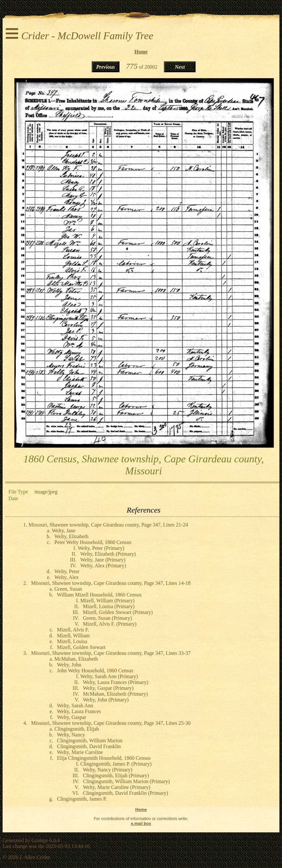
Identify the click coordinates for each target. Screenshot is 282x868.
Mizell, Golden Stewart (81, 647)
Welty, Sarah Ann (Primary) (109, 676)
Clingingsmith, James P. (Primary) (116, 764)
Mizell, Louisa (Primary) (109, 606)
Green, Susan (68, 589)
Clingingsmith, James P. (82, 799)
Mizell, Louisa (72, 641)
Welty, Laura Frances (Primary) (116, 682)
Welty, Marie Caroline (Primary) (117, 787)
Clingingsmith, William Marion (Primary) (126, 781)
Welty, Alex (67, 577)
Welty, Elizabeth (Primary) (108, 554)
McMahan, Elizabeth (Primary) (115, 694)
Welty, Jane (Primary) (103, 560)
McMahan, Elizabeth (76, 659)
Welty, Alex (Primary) (103, 566)
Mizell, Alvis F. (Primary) (110, 624)
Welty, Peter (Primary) (101, 548)
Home (141, 52)
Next (180, 67)
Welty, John (69, 665)
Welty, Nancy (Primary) (108, 770)
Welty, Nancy (71, 735)
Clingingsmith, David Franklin (89, 746)
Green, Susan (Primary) (107, 618)
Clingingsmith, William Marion (90, 741)
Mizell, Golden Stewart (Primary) (118, 612)
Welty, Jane (64, 531)
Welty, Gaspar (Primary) (108, 688)
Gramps (40, 840)
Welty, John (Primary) (106, 700)
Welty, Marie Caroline (80, 752)
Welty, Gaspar (72, 717)
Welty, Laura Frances (79, 711)
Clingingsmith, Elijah (77, 729)
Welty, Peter (67, 571)
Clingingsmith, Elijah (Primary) (116, 775)
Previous (106, 67)
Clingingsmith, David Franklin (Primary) (125, 793)
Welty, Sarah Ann (75, 706)
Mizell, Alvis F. (73, 630)
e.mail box (141, 823)
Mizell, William (73, 636)
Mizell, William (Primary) (107, 601)
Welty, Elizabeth (71, 536)
